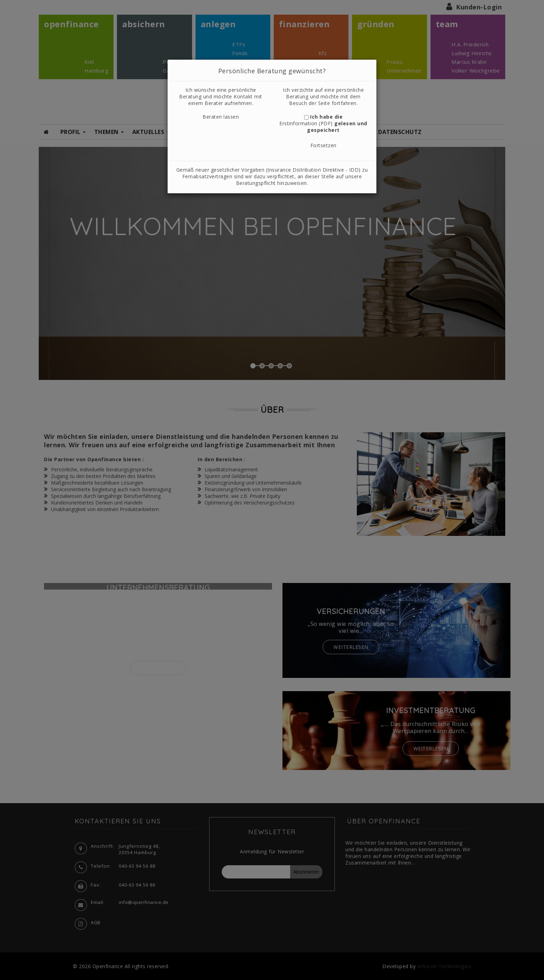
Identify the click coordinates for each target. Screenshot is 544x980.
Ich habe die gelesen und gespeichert (323, 123)
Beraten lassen (221, 117)
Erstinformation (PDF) (306, 123)
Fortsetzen (324, 145)
